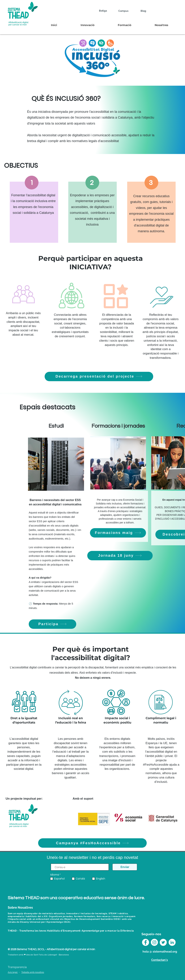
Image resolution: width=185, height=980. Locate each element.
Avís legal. (13, 972)
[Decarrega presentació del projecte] (99, 376)
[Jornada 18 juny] (120, 556)
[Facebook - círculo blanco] (146, 942)
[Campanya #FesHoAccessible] (92, 843)
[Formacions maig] (118, 533)
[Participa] (52, 624)
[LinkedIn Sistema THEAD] (172, 942)
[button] (87, 25)
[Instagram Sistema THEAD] (154, 942)
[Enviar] (125, 867)
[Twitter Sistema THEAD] (163, 942)
